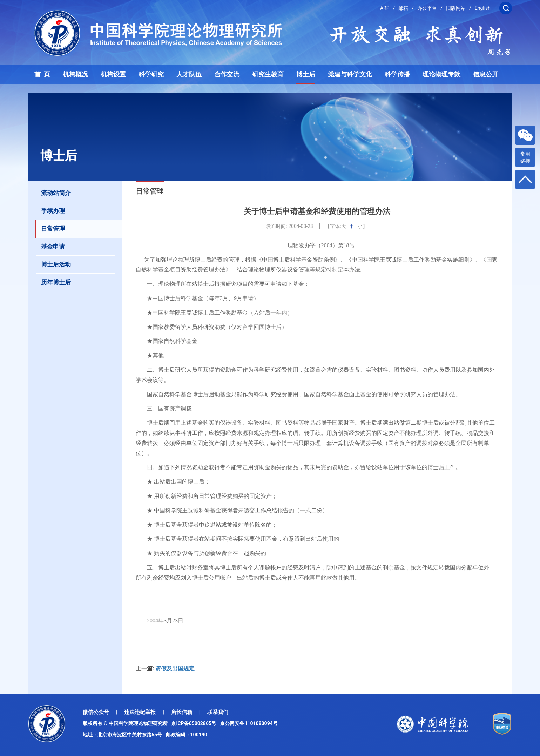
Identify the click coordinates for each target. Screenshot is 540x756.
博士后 (306, 74)
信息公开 (486, 74)
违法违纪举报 (140, 712)
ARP (385, 8)
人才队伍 (189, 74)
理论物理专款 (441, 74)
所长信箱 (182, 712)
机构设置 (113, 74)
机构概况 (75, 74)
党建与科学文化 (350, 74)
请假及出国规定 (175, 669)
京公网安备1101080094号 (249, 723)
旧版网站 (456, 8)
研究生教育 (268, 74)
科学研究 (151, 74)
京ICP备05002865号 (195, 723)
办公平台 (427, 8)
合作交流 (227, 74)
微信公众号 (96, 712)
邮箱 (403, 8)
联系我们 (218, 712)
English (483, 8)
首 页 (42, 74)
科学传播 (397, 74)
